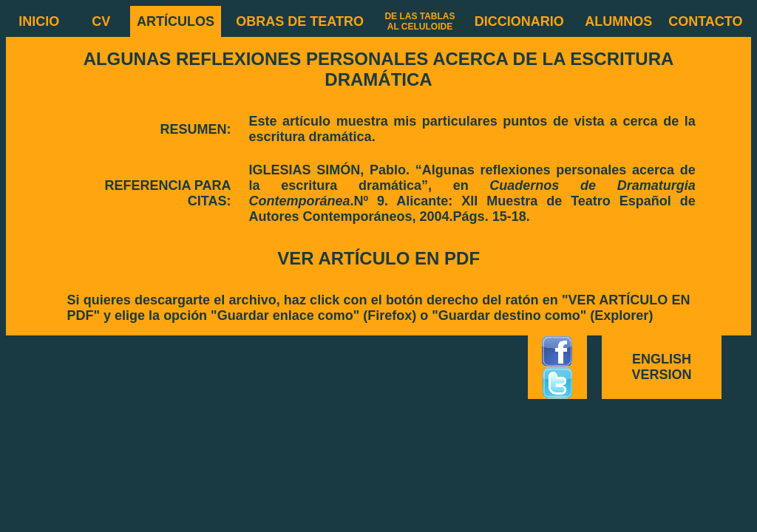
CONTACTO (705, 21)
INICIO (39, 21)
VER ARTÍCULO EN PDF (378, 258)
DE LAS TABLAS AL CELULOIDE (420, 21)
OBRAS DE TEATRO (300, 21)
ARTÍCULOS (176, 21)
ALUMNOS (618, 21)
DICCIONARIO (519, 21)
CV (101, 21)
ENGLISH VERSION (662, 367)
